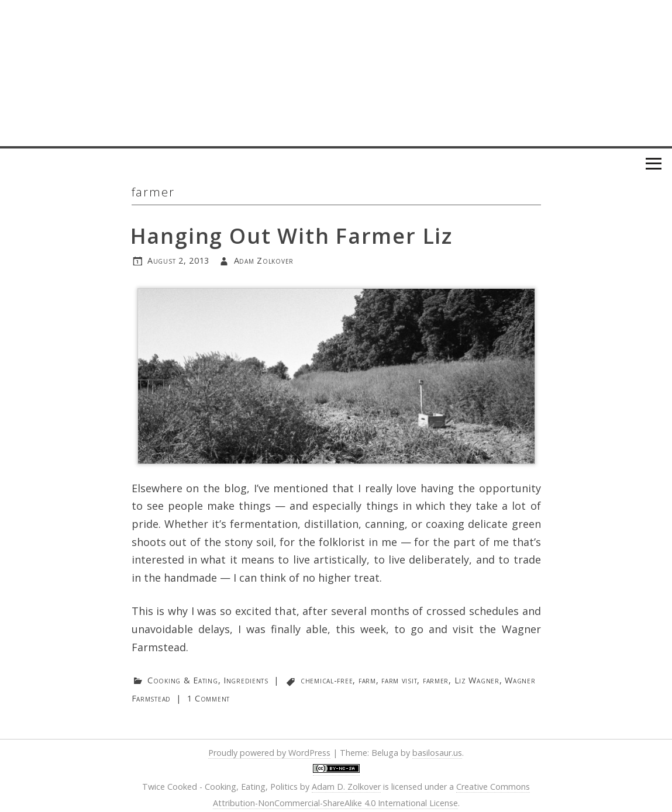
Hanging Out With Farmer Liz (292, 236)
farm (367, 680)
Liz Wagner (477, 680)
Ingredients (246, 680)
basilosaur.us (437, 753)
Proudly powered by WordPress (269, 753)
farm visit (399, 680)
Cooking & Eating (183, 680)
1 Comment (209, 698)
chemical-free (327, 680)
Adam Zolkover (264, 260)
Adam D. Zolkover (346, 787)
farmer (436, 680)
